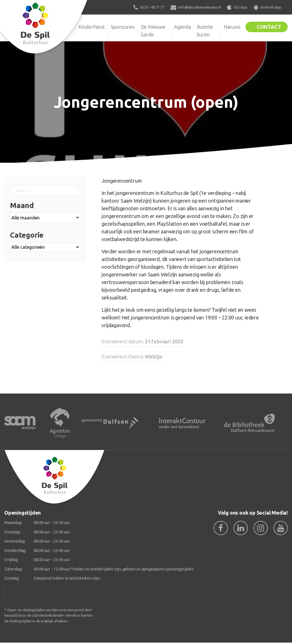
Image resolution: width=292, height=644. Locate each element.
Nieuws (231, 27)
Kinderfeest (92, 27)
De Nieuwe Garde (154, 31)
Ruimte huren (205, 31)
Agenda (182, 27)
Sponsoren (123, 27)
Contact (268, 27)
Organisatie (60, 27)
